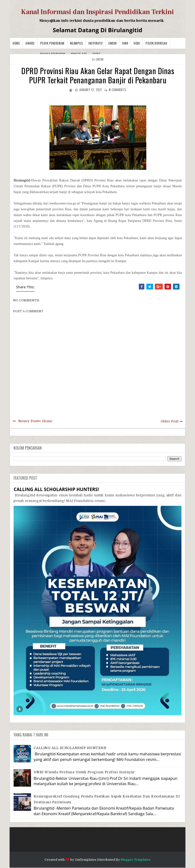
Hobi (137, 43)
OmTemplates (86, 860)
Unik (125, 43)
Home (16, 43)
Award (30, 43)
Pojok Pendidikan (52, 43)
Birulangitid (22, 180)
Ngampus (77, 43)
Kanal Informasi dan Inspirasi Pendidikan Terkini (97, 12)
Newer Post (28, 421)
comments (117, 90)
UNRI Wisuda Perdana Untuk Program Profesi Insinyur (84, 772)
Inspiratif (96, 43)
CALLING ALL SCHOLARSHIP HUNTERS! (56, 489)
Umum (112, 43)
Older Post (169, 421)
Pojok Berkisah (156, 43)
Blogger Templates (136, 860)
